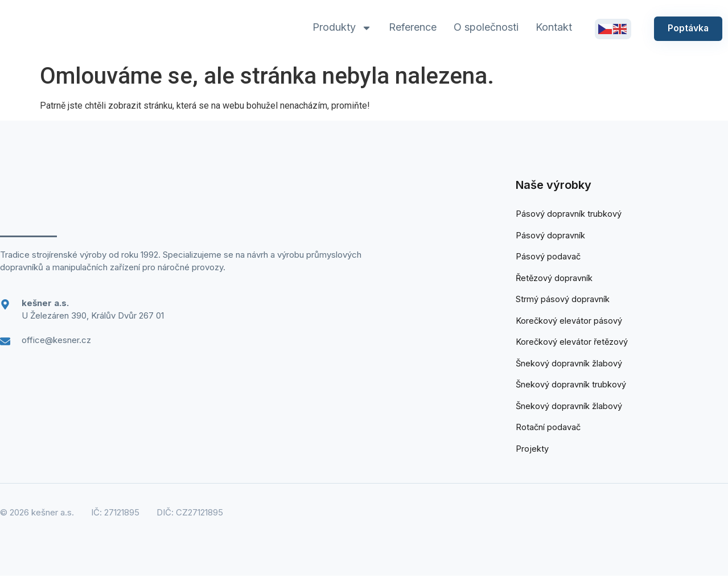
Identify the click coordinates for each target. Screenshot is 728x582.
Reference (412, 27)
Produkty (341, 28)
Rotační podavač (549, 433)
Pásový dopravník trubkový (569, 214)
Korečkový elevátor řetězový (573, 346)
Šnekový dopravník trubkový (571, 389)
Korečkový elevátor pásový (569, 323)
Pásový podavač (548, 258)
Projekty (532, 455)
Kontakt (553, 27)
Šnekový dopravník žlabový (569, 367)
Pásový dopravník (550, 236)
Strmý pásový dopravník (563, 302)
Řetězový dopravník (555, 280)
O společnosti (485, 27)
